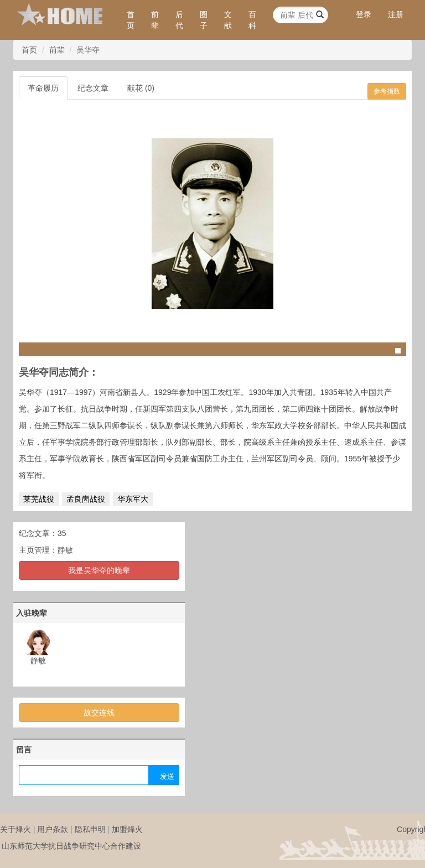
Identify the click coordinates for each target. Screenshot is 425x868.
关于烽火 (15, 829)
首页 (131, 20)
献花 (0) (141, 88)
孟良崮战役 (86, 499)
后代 (179, 20)
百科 (252, 20)
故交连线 (99, 713)
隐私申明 (90, 829)
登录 (364, 14)
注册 (396, 14)
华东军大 (133, 499)
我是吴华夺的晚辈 (99, 570)
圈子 (204, 20)
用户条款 (53, 829)
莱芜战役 (39, 499)
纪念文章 (93, 88)
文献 (228, 20)
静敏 (65, 550)
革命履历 (43, 88)
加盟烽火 (127, 829)
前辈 (155, 20)
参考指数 (387, 91)
